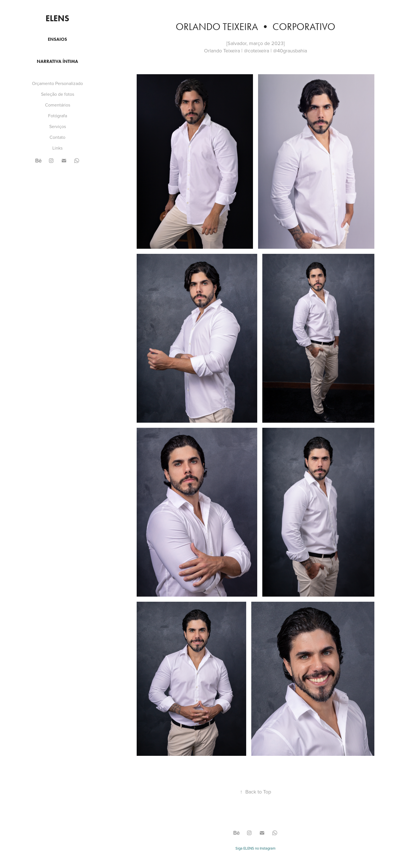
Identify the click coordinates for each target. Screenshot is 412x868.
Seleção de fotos (58, 94)
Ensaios (57, 39)
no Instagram (265, 848)
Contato (57, 137)
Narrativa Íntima (57, 61)
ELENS (57, 18)
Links (57, 148)
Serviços (58, 126)
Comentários (58, 105)
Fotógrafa (58, 116)
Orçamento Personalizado (57, 83)
